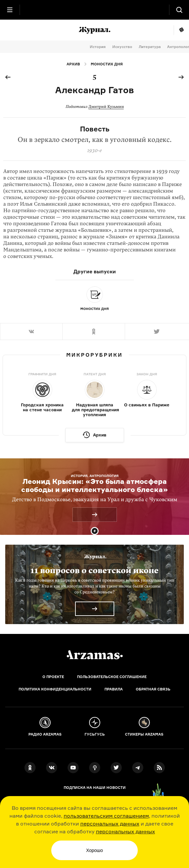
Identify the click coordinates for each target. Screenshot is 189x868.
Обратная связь (153, 689)
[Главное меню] (10, 10)
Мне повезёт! (181, 30)
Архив (73, 64)
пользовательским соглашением (106, 816)
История (98, 47)
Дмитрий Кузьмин (106, 107)
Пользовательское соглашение (112, 677)
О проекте (53, 677)
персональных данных (110, 824)
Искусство (122, 47)
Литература (150, 47)
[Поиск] (179, 10)
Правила (114, 689)
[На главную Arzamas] (95, 10)
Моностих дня (107, 64)
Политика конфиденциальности (55, 689)
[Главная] (95, 655)
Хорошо (95, 850)
